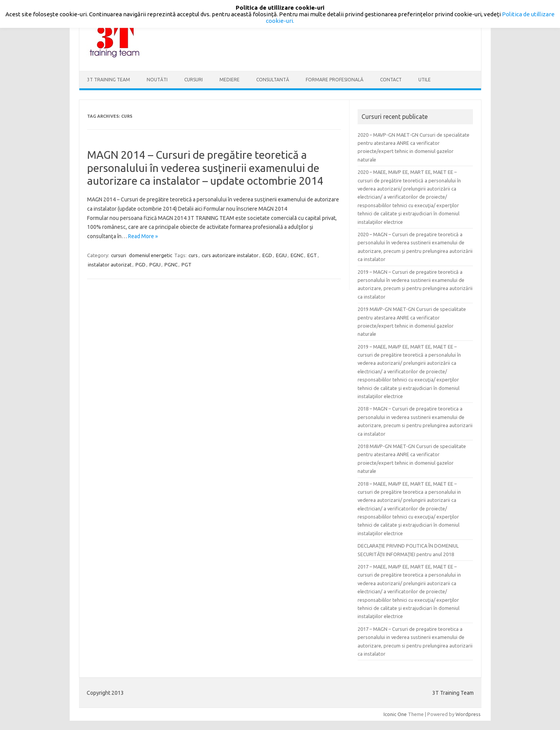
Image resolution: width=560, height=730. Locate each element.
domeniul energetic (151, 255)
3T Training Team (109, 80)
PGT (187, 265)
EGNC (297, 255)
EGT (312, 255)
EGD (267, 255)
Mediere (229, 80)
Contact (391, 80)
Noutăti (157, 80)
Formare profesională (335, 80)
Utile (425, 80)
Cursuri (194, 80)
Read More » (143, 236)
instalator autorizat (110, 265)
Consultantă (273, 80)
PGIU (155, 265)
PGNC (171, 265)
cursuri (119, 255)
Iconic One (395, 714)
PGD (140, 265)
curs (193, 255)
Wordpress (468, 714)
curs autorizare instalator (230, 255)
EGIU (281, 255)
